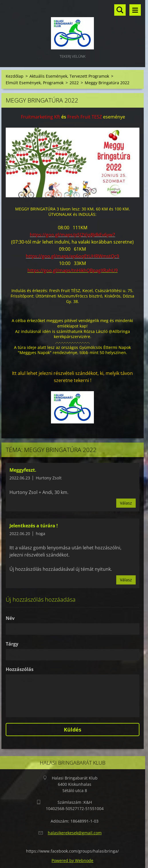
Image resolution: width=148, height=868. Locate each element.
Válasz (126, 503)
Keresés (120, 10)
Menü (135, 10)
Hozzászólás (20, 669)
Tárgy (12, 644)
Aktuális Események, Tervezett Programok (69, 76)
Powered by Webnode (72, 860)
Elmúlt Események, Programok (35, 83)
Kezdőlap (15, 76)
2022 (74, 83)
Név (10, 618)
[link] (41, 117)
